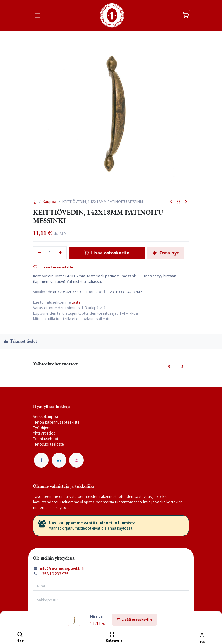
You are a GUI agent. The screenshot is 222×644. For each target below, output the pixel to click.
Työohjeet (42, 428)
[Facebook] (41, 460)
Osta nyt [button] (166, 253)
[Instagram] (76, 460)
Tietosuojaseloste (48, 444)
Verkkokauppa (46, 417)
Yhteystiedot (44, 433)
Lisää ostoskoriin (134, 619)
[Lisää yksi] (60, 253)
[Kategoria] (111, 635)
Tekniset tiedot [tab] (20, 341)
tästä (76, 302)
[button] (169, 366)
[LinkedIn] (59, 460)
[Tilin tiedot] (202, 635)
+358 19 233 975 (54, 574)
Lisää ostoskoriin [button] (107, 253)
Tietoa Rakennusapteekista (56, 422)
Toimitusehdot (46, 439)
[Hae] (20, 635)
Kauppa (50, 202)
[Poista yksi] (40, 253)
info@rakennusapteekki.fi (62, 568)
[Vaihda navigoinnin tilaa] (37, 15)
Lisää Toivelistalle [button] (53, 267)
